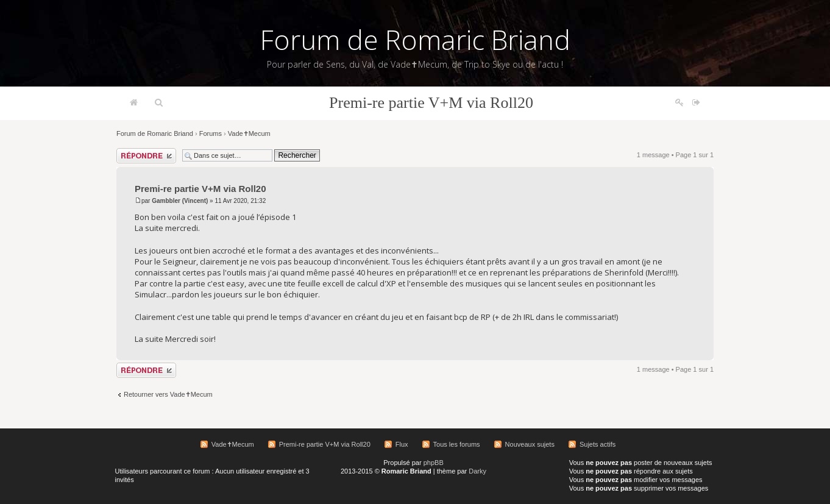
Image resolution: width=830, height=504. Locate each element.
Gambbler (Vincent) (180, 201)
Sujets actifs (598, 444)
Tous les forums (457, 444)
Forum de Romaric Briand (415, 40)
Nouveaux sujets (530, 444)
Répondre (146, 156)
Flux (402, 444)
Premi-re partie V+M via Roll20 (431, 103)
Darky (477, 471)
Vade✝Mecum (249, 133)
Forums (211, 133)
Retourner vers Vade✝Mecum (168, 394)
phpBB (434, 463)
